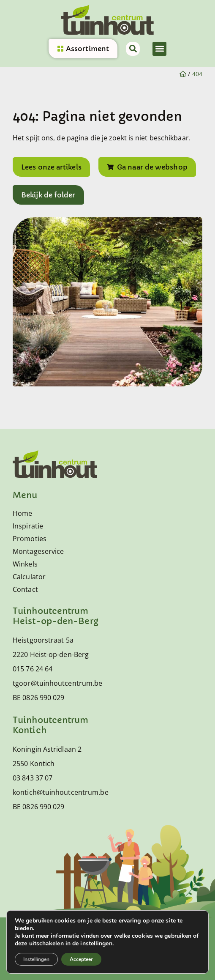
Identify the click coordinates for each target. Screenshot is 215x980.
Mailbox (78, 966)
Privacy (116, 930)
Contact (25, 589)
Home (22, 513)
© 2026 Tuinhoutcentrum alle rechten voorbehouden (105, 948)
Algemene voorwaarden (52, 930)
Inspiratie (28, 526)
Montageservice (38, 551)
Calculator (29, 577)
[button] (159, 49)
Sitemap (154, 930)
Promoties (30, 539)
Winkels (25, 564)
